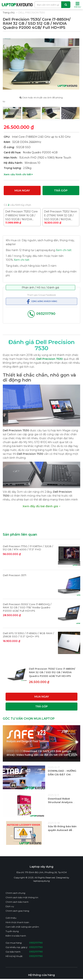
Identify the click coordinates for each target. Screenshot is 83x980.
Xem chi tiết (64, 250)
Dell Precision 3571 (15, 575)
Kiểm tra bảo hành (16, 935)
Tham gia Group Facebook (41, 295)
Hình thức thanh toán (17, 922)
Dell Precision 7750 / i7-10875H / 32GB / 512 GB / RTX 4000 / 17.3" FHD (28, 548)
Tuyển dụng (12, 931)
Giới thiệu (11, 918)
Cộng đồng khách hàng (41, 301)
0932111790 (42, 314)
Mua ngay (22, 190)
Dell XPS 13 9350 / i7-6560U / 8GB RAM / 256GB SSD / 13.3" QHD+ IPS (28, 635)
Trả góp (61, 190)
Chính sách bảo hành (17, 902)
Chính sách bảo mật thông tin (22, 897)
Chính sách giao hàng (17, 911)
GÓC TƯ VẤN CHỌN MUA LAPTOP (29, 718)
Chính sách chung (15, 893)
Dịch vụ (10, 906)
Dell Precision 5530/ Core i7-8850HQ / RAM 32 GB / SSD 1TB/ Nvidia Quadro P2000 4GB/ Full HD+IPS (27, 607)
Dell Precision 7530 (32, 12)
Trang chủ (9, 12)
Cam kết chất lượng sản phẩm (22, 927)
